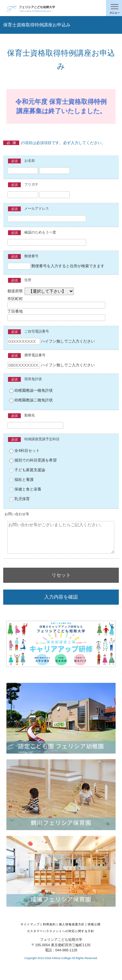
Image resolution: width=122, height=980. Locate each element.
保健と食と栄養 (25, 489)
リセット (61, 575)
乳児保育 (20, 499)
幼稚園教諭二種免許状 (31, 400)
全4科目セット (24, 451)
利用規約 (49, 924)
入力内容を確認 (61, 597)
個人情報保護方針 (72, 924)
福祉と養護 (21, 480)
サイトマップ (30, 924)
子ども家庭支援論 (27, 470)
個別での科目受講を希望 (33, 460)
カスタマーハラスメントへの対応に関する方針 (61, 931)
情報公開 (94, 924)
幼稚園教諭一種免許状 (31, 390)
